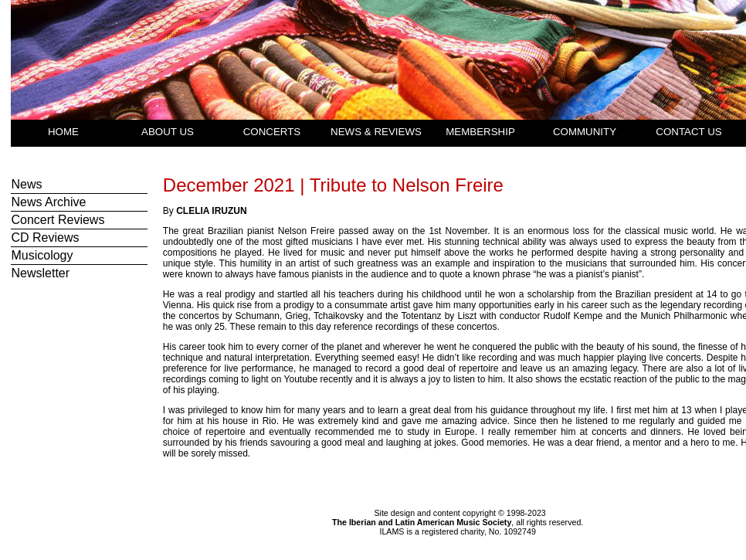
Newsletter (40, 273)
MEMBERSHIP (480, 132)
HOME (63, 132)
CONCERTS (272, 132)
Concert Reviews (58, 220)
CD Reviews (45, 238)
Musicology (42, 255)
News (26, 184)
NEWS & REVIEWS (376, 132)
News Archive (48, 202)
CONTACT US (688, 132)
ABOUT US (168, 132)
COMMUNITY (585, 132)
